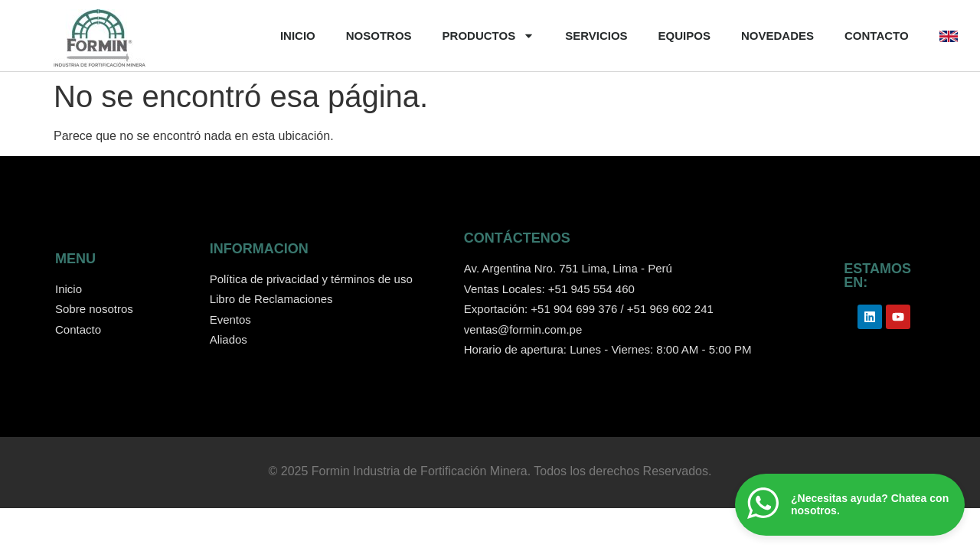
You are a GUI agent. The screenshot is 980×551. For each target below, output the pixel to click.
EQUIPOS (684, 36)
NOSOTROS (379, 36)
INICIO (298, 36)
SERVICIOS (596, 36)
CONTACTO (877, 36)
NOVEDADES (777, 36)
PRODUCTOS (489, 36)
